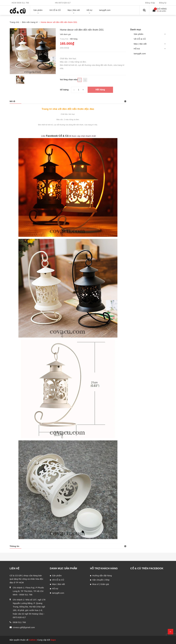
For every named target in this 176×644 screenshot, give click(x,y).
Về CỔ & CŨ (140, 39)
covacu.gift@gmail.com (24, 627)
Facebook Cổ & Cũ (57, 136)
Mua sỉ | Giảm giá (101, 584)
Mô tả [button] (12, 101)
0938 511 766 (23, 3)
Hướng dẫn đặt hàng (102, 576)
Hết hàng (100, 90)
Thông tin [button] (14, 546)
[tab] (68, 101)
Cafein (32, 640)
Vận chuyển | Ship (101, 580)
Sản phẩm (139, 34)
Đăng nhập (150, 3)
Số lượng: (65, 90)
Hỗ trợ (137, 49)
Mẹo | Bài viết (140, 44)
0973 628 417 (65, 3)
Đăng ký (163, 3)
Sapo (53, 640)
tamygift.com (140, 54)
